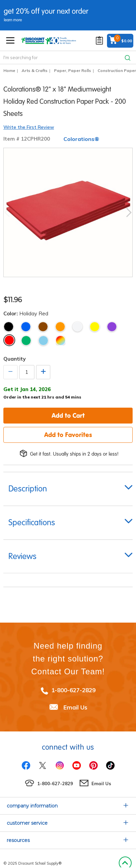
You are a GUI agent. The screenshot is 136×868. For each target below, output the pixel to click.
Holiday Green (26, 341)
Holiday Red (9, 340)
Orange (60, 327)
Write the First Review (29, 127)
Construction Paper (117, 70)
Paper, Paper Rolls (73, 70)
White (77, 327)
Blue (26, 327)
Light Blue (43, 341)
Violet (112, 327)
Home (9, 70)
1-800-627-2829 (73, 690)
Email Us (75, 707)
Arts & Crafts (35, 70)
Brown (43, 327)
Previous (7, 213)
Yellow (95, 327)
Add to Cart (68, 415)
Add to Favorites (68, 435)
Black (9, 327)
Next (129, 213)
